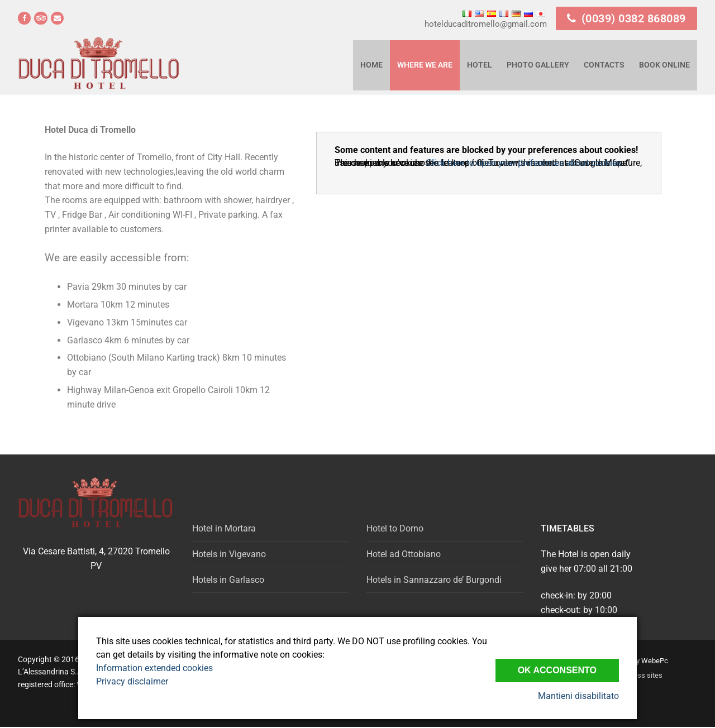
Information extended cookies (154, 668)
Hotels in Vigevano (229, 554)
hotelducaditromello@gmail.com (486, 24)
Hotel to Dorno (395, 528)
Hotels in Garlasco (228, 580)
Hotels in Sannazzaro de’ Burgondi (434, 580)
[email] (57, 18)
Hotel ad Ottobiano (404, 554)
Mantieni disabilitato (578, 696)
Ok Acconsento (557, 670)
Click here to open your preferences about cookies (524, 163)
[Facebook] (24, 18)
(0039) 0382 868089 (626, 18)
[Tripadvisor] (40, 18)
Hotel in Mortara (224, 528)
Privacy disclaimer (132, 681)
